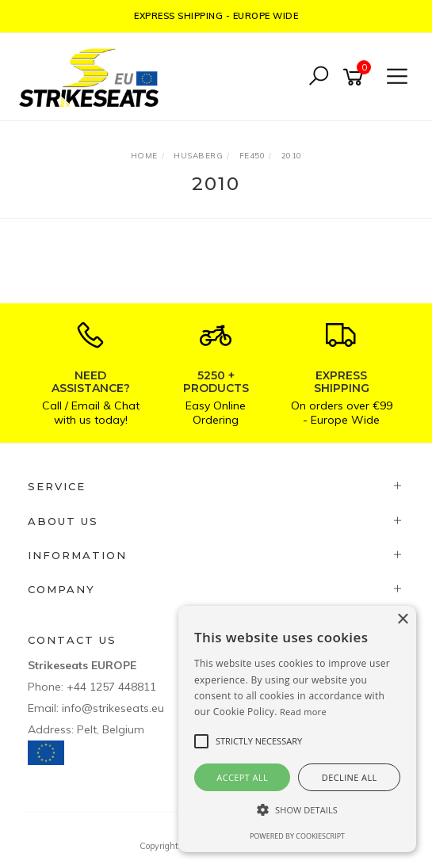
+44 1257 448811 (111, 687)
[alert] (297, 729)
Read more (303, 712)
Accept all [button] (242, 777)
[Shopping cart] (356, 77)
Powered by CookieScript (297, 836)
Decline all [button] (350, 777)
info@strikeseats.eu (113, 708)
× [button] (402, 620)
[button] (297, 810)
